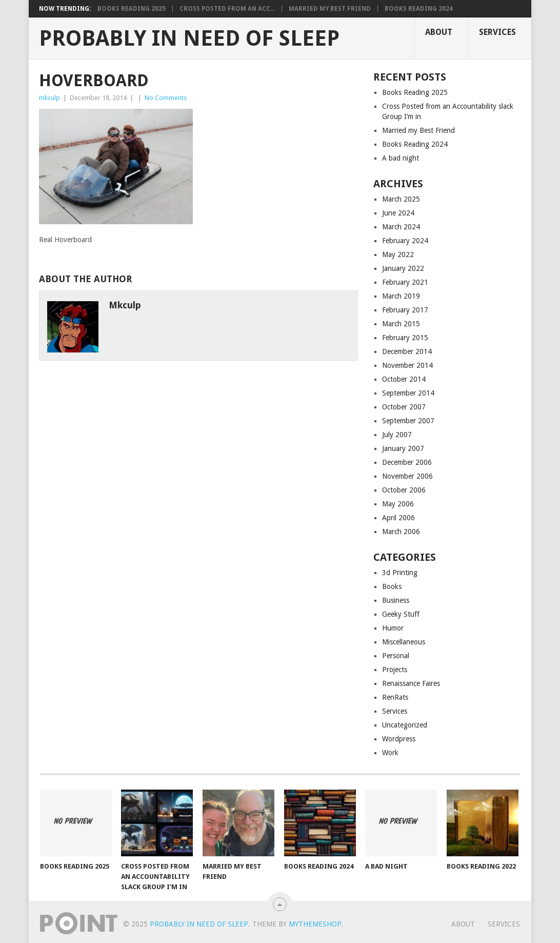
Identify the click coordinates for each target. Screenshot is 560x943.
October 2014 (404, 379)
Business (396, 600)
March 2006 (401, 532)
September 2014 (408, 393)
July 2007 (397, 435)
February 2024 (405, 241)
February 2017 (405, 310)
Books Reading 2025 (132, 9)
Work (390, 753)
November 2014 (407, 365)
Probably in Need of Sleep (189, 38)
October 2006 (404, 490)
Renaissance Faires (411, 683)
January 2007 (403, 448)
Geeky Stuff (401, 614)
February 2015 (405, 338)
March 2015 (401, 324)
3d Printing (400, 573)
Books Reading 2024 (419, 9)
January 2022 (403, 268)
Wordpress (399, 739)
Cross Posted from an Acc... (227, 9)
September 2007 (408, 421)
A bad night (401, 158)
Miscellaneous (404, 642)
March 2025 (401, 199)
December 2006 (407, 462)
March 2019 (401, 296)
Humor (393, 628)
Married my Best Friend (330, 9)
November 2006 (407, 476)
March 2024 (401, 227)
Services (497, 32)
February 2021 (405, 282)
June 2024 (398, 213)
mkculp (49, 98)
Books (392, 586)
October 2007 (404, 407)
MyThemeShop (315, 924)
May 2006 (398, 504)
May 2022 (398, 254)
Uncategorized (405, 725)
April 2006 (398, 518)
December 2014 (407, 351)
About (439, 32)
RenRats (395, 697)
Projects (395, 670)
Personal (396, 656)
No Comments (166, 98)
